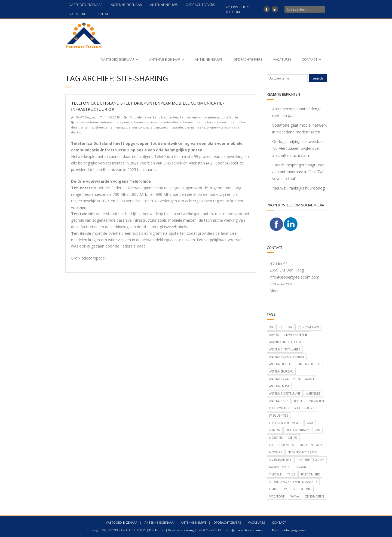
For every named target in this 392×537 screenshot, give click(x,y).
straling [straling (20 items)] (302, 467)
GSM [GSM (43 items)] (310, 423)
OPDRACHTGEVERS (200, 5)
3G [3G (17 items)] (271, 327)
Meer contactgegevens (289, 530)
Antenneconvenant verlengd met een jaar (297, 112)
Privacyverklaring (181, 530)
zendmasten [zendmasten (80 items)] (315, 496)
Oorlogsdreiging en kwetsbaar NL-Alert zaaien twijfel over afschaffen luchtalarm (299, 148)
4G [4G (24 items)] (281, 327)
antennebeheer (93, 127)
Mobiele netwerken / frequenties (154, 117)
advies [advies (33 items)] (274, 335)
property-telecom (220, 127)
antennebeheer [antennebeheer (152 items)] (281, 364)
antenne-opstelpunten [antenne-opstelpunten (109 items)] (287, 357)
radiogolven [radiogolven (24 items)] (279, 467)
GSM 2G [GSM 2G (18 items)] (275, 430)
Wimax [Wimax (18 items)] (295, 496)
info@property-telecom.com (294, 277)
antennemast (115, 127)
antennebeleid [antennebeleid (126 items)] (309, 364)
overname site (195, 127)
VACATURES (78, 14)
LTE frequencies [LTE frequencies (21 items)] (281, 445)
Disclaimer (157, 530)
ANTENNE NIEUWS (164, 5)
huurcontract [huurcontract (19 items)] (297, 430)
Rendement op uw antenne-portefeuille (209, 117)
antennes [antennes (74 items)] (313, 393)
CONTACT (103, 14)
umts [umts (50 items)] (273, 489)
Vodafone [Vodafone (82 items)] (277, 496)
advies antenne (88, 122)
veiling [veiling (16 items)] (306, 489)
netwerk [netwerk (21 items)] (276, 452)
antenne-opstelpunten (196, 122)
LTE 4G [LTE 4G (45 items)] (293, 438)
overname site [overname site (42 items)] (280, 460)
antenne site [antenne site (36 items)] (279, 401)
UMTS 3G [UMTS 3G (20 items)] (289, 489)
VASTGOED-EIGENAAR (86, 5)
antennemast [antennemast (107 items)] (279, 386)
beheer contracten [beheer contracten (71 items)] (309, 401)
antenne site (140, 122)
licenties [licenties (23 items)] (276, 438)
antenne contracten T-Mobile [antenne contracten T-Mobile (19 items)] (292, 379)
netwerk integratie (169, 127)
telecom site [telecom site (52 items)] (310, 474)
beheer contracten (140, 127)
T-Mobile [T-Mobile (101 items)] (275, 474)
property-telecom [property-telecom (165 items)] (310, 460)
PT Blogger (88, 117)
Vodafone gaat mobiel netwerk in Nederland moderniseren (299, 129)
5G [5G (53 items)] (290, 327)
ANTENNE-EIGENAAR (126, 5)
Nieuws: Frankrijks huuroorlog (298, 188)
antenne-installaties (164, 122)
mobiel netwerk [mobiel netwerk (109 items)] (311, 445)
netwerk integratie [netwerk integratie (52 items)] (302, 452)
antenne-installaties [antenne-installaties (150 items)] (285, 349)
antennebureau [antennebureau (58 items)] (281, 371)
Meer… (276, 291)
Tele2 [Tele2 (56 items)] (291, 474)
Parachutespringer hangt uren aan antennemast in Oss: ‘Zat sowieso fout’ (298, 172)
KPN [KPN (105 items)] (317, 430)
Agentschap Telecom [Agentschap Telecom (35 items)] (285, 342)
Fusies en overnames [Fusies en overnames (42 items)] (285, 423)
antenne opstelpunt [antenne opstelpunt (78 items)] (285, 393)
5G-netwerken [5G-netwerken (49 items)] (308, 327)
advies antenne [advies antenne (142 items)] (296, 335)
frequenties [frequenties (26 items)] (279, 416)
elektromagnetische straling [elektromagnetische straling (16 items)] (292, 408)
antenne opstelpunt (115, 122)
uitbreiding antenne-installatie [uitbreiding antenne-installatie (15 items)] (293, 482)
